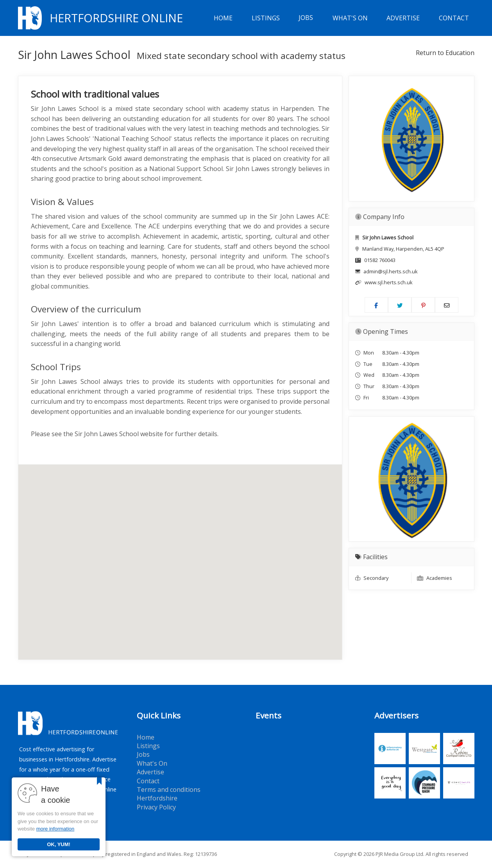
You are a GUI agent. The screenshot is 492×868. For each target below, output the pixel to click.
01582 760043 (380, 260)
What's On (350, 18)
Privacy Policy (156, 807)
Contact (454, 18)
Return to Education (445, 53)
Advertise (403, 18)
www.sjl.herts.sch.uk (389, 282)
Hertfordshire (157, 798)
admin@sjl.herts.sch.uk (391, 271)
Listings (266, 18)
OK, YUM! (59, 844)
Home (223, 18)
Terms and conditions (169, 790)
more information (55, 829)
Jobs (306, 18)
